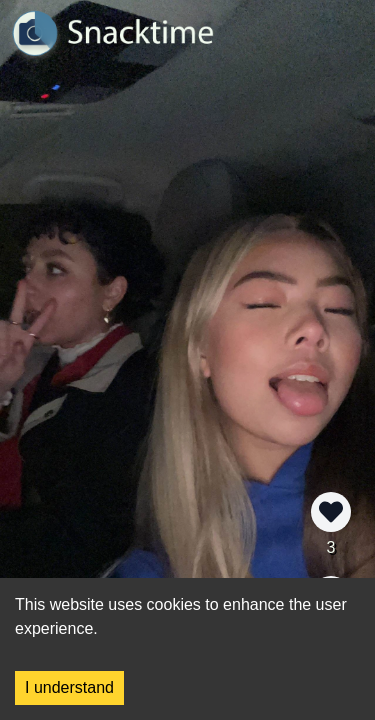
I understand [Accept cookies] (69, 687)
